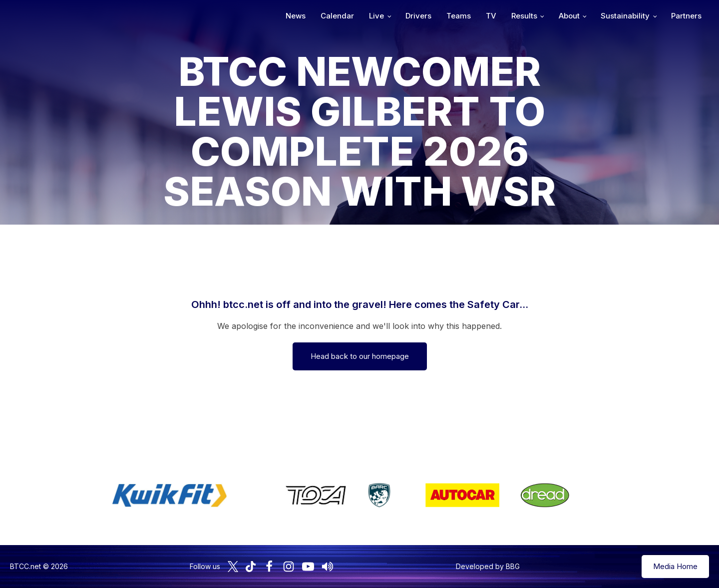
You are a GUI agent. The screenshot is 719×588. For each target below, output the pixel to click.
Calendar (337, 16)
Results (524, 16)
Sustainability (625, 16)
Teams (459, 16)
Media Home (675, 566)
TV (491, 16)
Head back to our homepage (360, 356)
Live (376, 16)
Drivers (418, 16)
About (569, 16)
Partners (686, 16)
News (296, 16)
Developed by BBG (488, 566)
